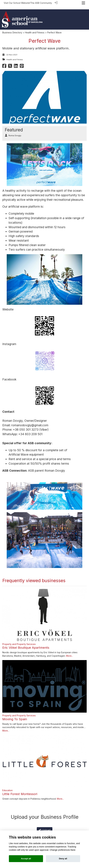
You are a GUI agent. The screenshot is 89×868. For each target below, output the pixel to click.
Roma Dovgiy (15, 132)
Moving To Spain (15, 715)
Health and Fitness (35, 29)
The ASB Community (41, 3)
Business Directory (12, 29)
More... (70, 652)
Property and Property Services (19, 640)
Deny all (63, 859)
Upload (45, 827)
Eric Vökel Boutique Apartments (26, 644)
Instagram (9, 340)
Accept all (26, 859)
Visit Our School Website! (17, 3)
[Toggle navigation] (83, 3)
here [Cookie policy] (73, 850)
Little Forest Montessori (20, 790)
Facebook (9, 376)
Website (8, 306)
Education (7, 787)
